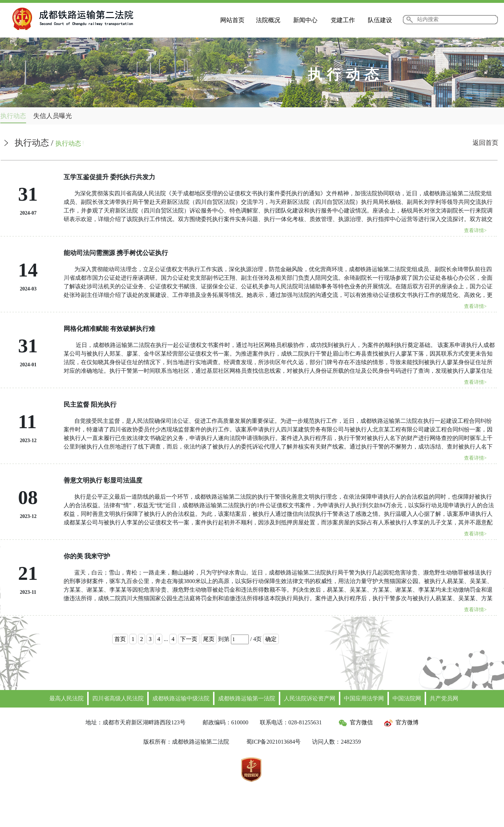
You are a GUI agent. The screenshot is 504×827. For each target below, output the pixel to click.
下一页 (189, 639)
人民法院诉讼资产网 (310, 698)
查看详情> (475, 231)
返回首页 (485, 143)
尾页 (209, 639)
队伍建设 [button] (380, 20)
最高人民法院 (66, 698)
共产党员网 (444, 698)
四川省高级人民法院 (118, 698)
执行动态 (13, 116)
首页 (120, 639)
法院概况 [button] (268, 20)
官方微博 (401, 722)
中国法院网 (407, 698)
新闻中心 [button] (305, 20)
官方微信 (356, 722)
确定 (271, 639)
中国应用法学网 (364, 698)
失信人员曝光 (53, 116)
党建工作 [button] (343, 20)
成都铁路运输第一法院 (247, 698)
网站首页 (232, 20)
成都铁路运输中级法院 (181, 698)
